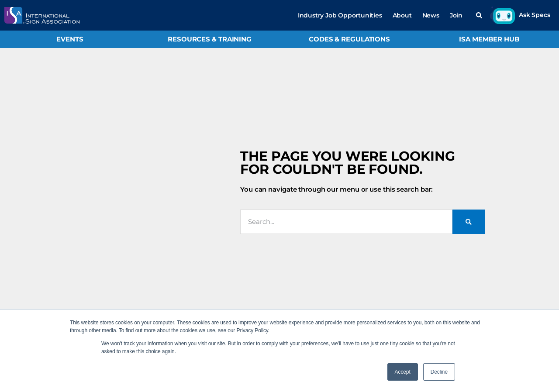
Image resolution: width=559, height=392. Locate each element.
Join (456, 15)
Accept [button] (403, 372)
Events (70, 39)
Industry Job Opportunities (340, 15)
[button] (479, 15)
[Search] (469, 222)
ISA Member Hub (489, 39)
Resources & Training (210, 39)
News (431, 15)
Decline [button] (439, 372)
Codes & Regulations (349, 39)
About (402, 15)
